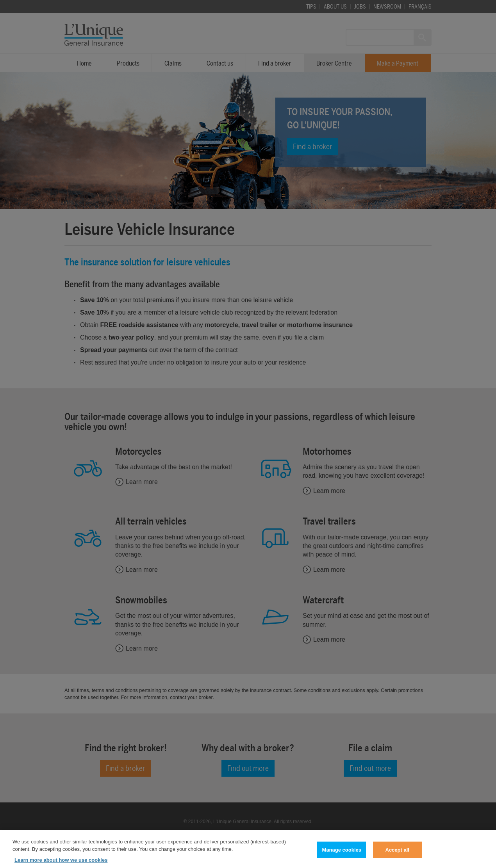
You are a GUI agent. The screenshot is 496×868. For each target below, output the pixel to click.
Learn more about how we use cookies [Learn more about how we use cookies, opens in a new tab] (61, 863)
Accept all (397, 853)
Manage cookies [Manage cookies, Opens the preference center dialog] (342, 853)
